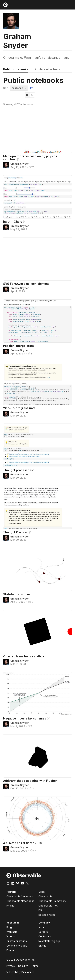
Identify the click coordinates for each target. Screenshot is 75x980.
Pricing (10, 906)
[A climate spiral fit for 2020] (37, 818)
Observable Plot (48, 906)
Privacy (11, 966)
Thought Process (15, 532)
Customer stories (17, 941)
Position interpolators (18, 346)
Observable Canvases (20, 896)
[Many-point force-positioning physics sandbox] (37, 131)
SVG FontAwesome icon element (26, 284)
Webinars (12, 932)
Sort (6, 88)
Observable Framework (52, 901)
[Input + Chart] (37, 197)
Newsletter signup (49, 941)
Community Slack (17, 946)
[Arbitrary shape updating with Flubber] (37, 756)
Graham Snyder (20, 164)
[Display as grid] (27, 95)
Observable (45, 896)
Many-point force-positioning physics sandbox (30, 158)
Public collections (47, 69)
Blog (9, 927)
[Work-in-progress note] (37, 383)
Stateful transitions (17, 594)
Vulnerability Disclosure (20, 972)
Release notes (47, 915)
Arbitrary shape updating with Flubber (30, 781)
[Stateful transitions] (37, 569)
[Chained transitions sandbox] (37, 632)
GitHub (42, 946)
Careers (43, 932)
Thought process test (18, 470)
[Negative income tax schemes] (37, 694)
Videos (11, 936)
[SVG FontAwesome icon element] (37, 259)
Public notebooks (16, 69)
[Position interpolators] (37, 321)
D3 (40, 910)
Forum (10, 950)
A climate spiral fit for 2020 (23, 843)
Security (23, 966)
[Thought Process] (37, 507)
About (42, 927)
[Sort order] (31, 88)
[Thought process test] (37, 445)
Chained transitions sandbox (24, 656)
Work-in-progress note (19, 408)
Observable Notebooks (20, 901)
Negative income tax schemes (25, 718)
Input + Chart (12, 222)
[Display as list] (32, 95)
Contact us (45, 937)
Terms (35, 966)
